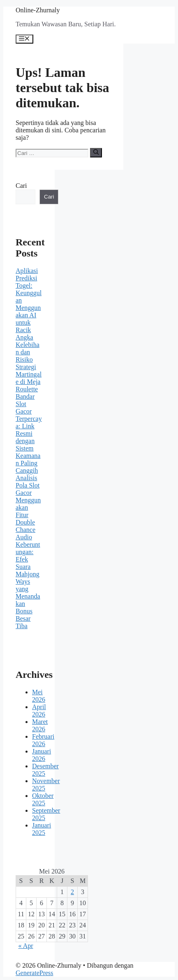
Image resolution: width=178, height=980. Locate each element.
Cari (21, 186)
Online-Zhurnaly (38, 10)
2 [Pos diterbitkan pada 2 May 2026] (72, 892)
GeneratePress (35, 973)
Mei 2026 (39, 696)
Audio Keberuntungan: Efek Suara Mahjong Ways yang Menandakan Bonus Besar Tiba (28, 581)
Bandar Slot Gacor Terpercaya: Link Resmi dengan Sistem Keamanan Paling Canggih (29, 433)
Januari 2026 (42, 755)
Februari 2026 (43, 740)
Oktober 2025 (43, 799)
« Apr (26, 946)
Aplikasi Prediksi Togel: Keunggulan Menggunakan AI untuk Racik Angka (29, 304)
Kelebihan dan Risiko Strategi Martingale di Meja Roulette (29, 367)
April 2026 (39, 711)
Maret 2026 (40, 725)
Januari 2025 (42, 829)
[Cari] (96, 153)
